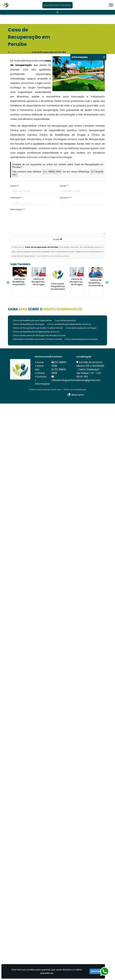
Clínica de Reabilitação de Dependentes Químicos (36, 332)
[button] (111, 5)
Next (107, 283)
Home (40, 362)
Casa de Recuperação (65, 320)
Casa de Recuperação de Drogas (81, 328)
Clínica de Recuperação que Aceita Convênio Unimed (38, 328)
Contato (41, 377)
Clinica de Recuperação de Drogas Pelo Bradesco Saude (39, 335)
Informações (42, 384)
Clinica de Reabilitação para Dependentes (32, 320)
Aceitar (96, 971)
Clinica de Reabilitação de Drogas (29, 324)
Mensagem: (17, 209)
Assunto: (65, 198)
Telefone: (16, 198)
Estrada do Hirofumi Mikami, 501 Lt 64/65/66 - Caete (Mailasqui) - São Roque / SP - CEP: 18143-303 (90, 369)
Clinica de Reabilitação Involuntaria (81, 339)
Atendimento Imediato (57, 5)
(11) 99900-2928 (52, 172)
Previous (8, 283)
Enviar (58, 239)
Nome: (14, 186)
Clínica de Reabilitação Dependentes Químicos (69, 324)
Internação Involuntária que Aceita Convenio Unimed (37, 339)
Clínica (41, 373)
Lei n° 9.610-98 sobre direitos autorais (53, 256)
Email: (64, 186)
